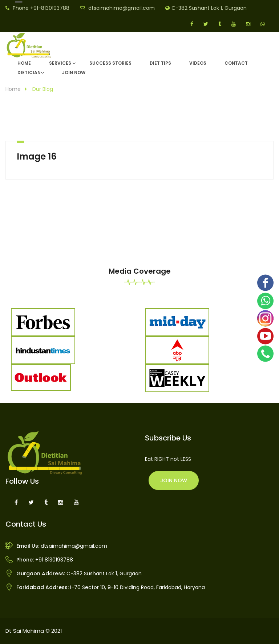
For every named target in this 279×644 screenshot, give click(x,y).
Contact (236, 63)
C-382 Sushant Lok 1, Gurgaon (209, 8)
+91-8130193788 (50, 8)
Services (60, 63)
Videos (198, 63)
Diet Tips (160, 63)
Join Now (74, 73)
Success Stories (110, 63)
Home (24, 63)
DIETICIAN (29, 73)
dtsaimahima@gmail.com (122, 8)
